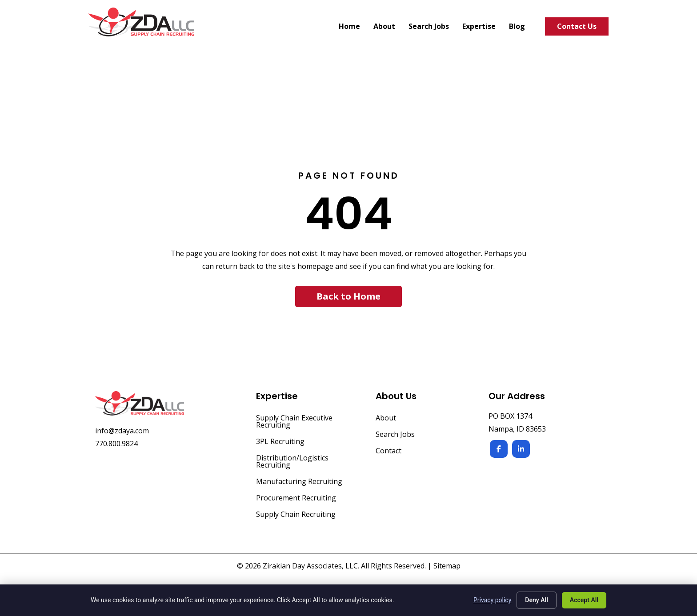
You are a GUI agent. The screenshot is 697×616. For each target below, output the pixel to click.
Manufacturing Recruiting (299, 482)
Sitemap (447, 566)
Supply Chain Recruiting (296, 515)
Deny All (537, 600)
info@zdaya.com (122, 431)
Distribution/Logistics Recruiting (292, 462)
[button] (348, 296)
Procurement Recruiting (296, 498)
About (386, 418)
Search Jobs (395, 435)
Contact (389, 451)
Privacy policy (492, 600)
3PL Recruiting (280, 442)
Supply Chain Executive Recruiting (294, 422)
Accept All (584, 600)
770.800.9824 (116, 444)
